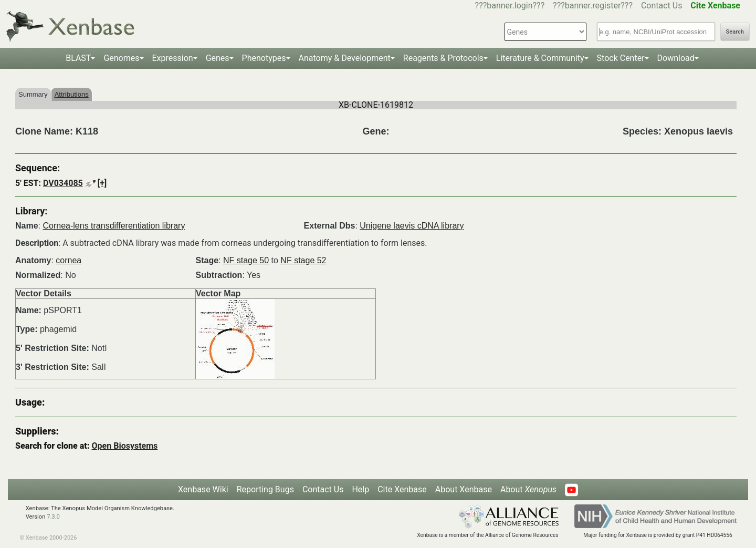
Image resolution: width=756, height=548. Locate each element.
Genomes (121, 58)
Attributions (72, 94)
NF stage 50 (246, 260)
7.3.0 (53, 517)
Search (735, 32)
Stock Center (621, 58)
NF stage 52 (303, 260)
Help (360, 489)
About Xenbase (464, 489)
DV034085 (63, 183)
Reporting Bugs (265, 489)
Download (676, 58)
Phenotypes (264, 58)
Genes (218, 58)
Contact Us (662, 6)
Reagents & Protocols (443, 58)
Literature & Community (540, 58)
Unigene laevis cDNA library (412, 226)
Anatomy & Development (345, 58)
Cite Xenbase (402, 489)
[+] (102, 183)
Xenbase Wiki (203, 489)
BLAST (78, 58)
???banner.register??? (593, 6)
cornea (69, 260)
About (528, 489)
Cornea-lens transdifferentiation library (114, 226)
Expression (173, 58)
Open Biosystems (125, 446)
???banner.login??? (510, 6)
